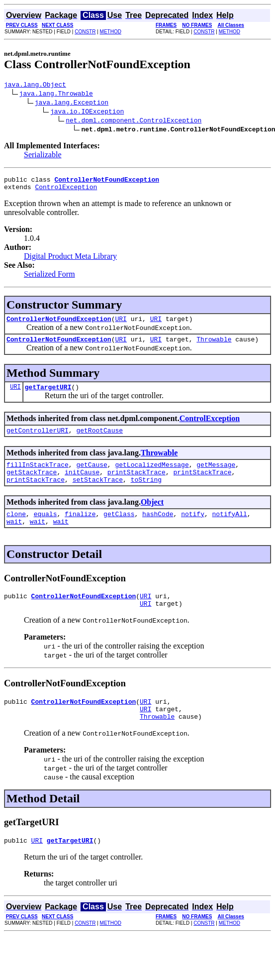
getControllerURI (38, 440)
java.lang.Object (35, 86)
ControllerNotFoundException (59, 325)
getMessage (216, 476)
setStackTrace (98, 494)
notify (193, 530)
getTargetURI (48, 396)
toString (146, 494)
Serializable (43, 156)
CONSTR (85, 32)
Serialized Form (49, 278)
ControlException (66, 191)
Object (152, 517)
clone (16, 530)
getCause (92, 476)
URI (121, 325)
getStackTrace (32, 485)
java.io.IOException (87, 112)
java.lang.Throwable (56, 95)
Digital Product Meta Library (70, 261)
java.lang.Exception (72, 104)
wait (14, 539)
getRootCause (99, 440)
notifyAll (230, 530)
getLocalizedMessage (152, 476)
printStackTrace (137, 485)
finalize (80, 530)
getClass (119, 530)
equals (46, 530)
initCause (82, 485)
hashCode (158, 530)
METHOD (111, 32)
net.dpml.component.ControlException (134, 121)
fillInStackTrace (38, 476)
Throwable (214, 346)
